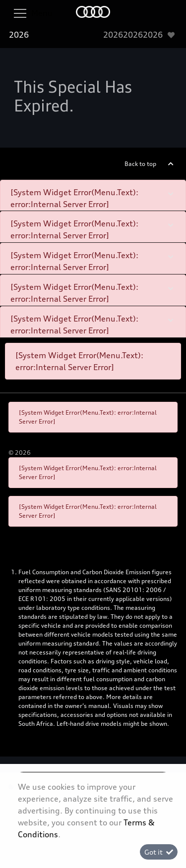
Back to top (140, 164)
